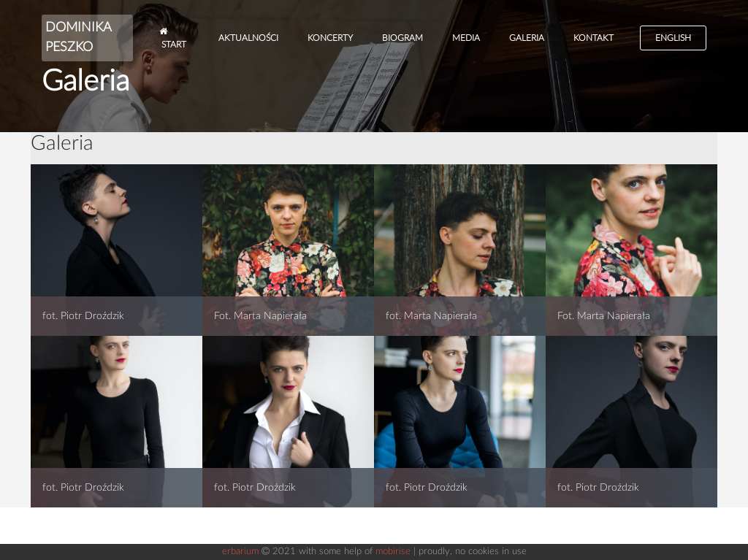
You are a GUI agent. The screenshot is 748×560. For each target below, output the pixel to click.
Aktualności (248, 38)
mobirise (393, 552)
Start (173, 38)
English (673, 38)
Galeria (527, 38)
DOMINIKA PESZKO (79, 38)
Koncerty (330, 38)
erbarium (240, 552)
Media (466, 38)
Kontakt (594, 38)
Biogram (402, 38)
